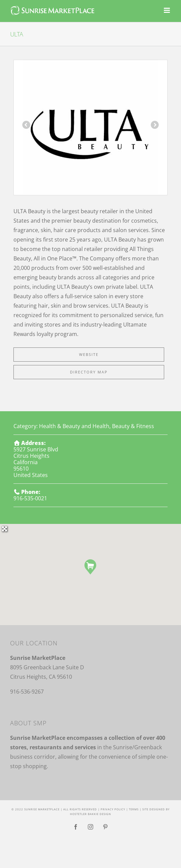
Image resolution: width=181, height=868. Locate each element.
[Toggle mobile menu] (167, 10)
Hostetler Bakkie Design (90, 814)
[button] (90, 567)
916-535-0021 (30, 498)
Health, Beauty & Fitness (123, 426)
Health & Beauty (60, 426)
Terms (134, 809)
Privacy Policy (113, 809)
